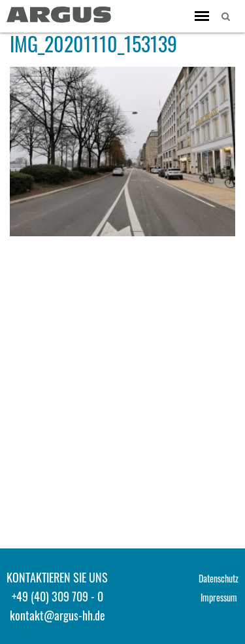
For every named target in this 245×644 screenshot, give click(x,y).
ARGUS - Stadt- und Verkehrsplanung (59, 15)
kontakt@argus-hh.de (57, 615)
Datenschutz (219, 578)
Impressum (219, 597)
